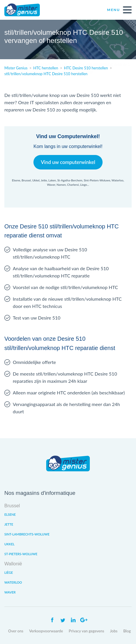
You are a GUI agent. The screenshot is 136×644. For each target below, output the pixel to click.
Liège (9, 572)
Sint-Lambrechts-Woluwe (27, 534)
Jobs (114, 631)
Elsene (10, 514)
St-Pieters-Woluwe (21, 554)
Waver (10, 592)
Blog (127, 631)
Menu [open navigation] (119, 10)
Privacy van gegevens (87, 631)
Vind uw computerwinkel (68, 162)
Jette (9, 524)
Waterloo (13, 582)
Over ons (16, 631)
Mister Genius (26, 10)
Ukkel (9, 544)
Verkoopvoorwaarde (46, 631)
